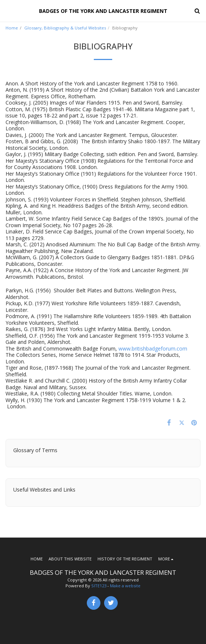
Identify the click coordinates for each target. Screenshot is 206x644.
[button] (8, 10)
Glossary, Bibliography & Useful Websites (65, 28)
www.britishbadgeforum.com (153, 349)
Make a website (125, 586)
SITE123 (99, 586)
